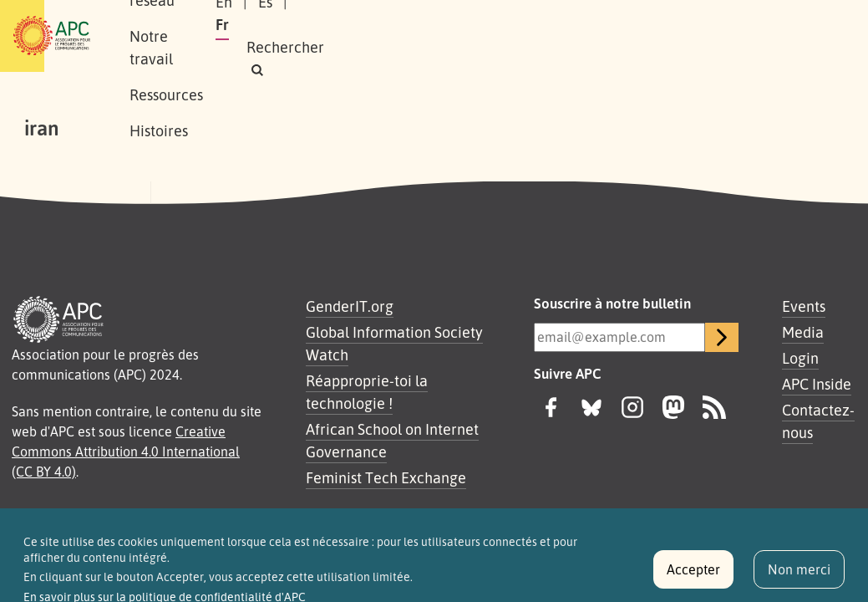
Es (634, 24)
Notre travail (400, 18)
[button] (675, 47)
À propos (192, 18)
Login (800, 358)
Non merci (799, 577)
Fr (673, 24)
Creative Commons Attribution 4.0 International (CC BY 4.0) (126, 451)
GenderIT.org (350, 306)
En (592, 24)
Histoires (192, 54)
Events (804, 306)
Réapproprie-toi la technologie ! (367, 392)
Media (803, 332)
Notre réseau (289, 18)
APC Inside (817, 384)
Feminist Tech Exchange (386, 477)
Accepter (693, 577)
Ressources (505, 18)
